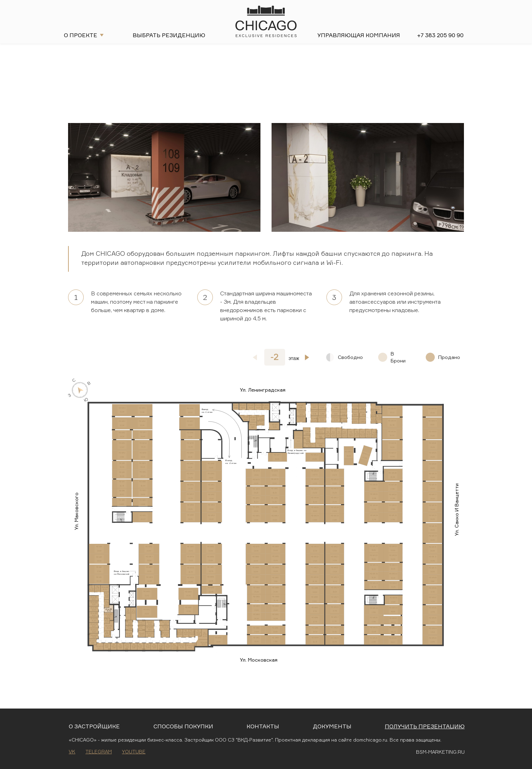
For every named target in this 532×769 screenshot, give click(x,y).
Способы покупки (183, 726)
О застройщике (94, 726)
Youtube (134, 751)
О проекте (81, 35)
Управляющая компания (359, 35)
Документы (332, 726)
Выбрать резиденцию (169, 35)
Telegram (99, 751)
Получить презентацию (425, 726)
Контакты (263, 726)
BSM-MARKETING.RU (440, 752)
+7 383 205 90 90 (440, 35)
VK (72, 751)
